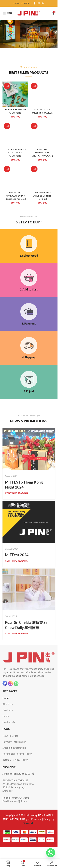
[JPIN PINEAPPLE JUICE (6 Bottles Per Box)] (42, 177)
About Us (8, 704)
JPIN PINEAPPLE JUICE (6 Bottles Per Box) (42, 196)
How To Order (10, 736)
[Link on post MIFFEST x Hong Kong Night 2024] (29, 449)
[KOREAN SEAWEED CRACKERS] (15, 94)
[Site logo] (29, 13)
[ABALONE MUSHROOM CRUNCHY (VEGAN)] (42, 134)
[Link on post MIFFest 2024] (29, 522)
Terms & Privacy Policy (15, 760)
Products (8, 710)
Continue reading (16, 493)
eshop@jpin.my (19, 801)
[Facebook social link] (35, 3)
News (6, 716)
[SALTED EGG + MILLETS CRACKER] (42, 94)
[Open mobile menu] (8, 13)
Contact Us (9, 722)
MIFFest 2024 (17, 555)
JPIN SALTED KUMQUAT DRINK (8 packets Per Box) (15, 196)
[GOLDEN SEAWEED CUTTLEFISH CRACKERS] (15, 134)
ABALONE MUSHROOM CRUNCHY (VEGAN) (42, 153)
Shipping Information (14, 748)
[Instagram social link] (39, 3)
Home (6, 698)
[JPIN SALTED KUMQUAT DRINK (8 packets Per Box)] (15, 177)
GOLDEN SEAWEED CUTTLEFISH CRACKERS (15, 153)
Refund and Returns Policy (17, 754)
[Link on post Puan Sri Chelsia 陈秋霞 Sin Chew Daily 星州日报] (29, 589)
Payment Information (14, 742)
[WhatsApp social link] (43, 3)
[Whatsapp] (51, 853)
